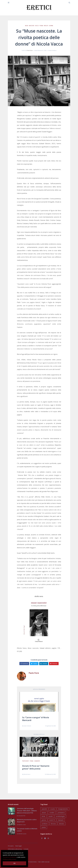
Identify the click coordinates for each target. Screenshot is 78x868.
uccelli (51, 816)
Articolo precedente (39, 689)
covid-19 (52, 820)
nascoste (32, 26)
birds (43, 816)
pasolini (44, 809)
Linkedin (44, 664)
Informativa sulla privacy (15, 849)
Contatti (26, 849)
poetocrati (26, 761)
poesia (32, 761)
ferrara (53, 824)
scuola (53, 809)
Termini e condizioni (10, 857)
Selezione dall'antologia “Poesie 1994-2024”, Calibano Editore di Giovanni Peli (27, 811)
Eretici (35, 862)
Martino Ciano (22, 825)
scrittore (45, 824)
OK (14, 863)
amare (44, 813)
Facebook (24, 664)
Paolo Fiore (30, 50)
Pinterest (54, 664)
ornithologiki (60, 816)
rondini (52, 813)
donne (51, 26)
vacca (37, 26)
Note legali (18, 846)
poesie (41, 26)
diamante (37, 761)
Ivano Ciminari (27, 726)
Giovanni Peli (22, 816)
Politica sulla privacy (9, 859)
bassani (61, 820)
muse (26, 26)
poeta (44, 827)
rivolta (46, 26)
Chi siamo (11, 846)
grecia (44, 820)
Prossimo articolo (39, 734)
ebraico (62, 824)
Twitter (34, 664)
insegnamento (63, 809)
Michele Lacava (22, 834)
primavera (61, 813)
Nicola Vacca (27, 774)
